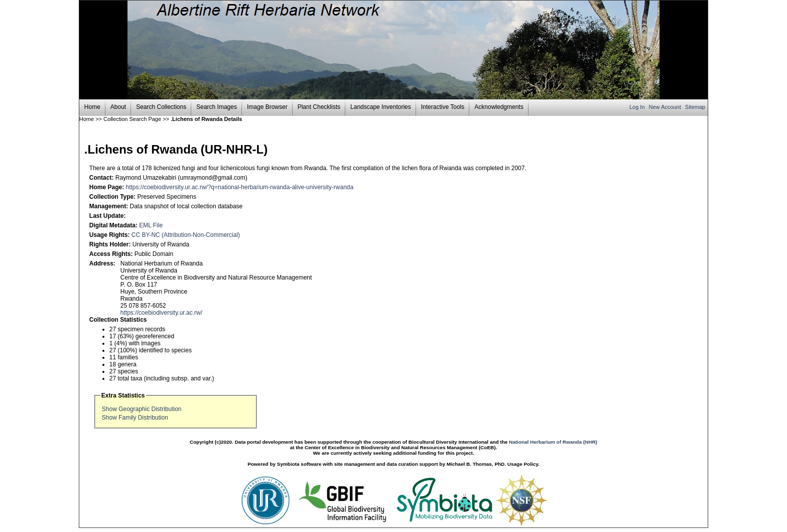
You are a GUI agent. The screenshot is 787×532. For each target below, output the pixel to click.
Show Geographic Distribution (142, 409)
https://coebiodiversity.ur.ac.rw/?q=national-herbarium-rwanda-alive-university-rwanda (240, 187)
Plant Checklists (319, 107)
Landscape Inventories (381, 107)
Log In (638, 107)
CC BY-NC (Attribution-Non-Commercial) (186, 235)
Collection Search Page (132, 119)
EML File (151, 225)
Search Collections (161, 107)
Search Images (217, 107)
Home (92, 107)
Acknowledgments (499, 107)
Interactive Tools (443, 107)
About (118, 107)
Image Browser (267, 107)
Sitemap (695, 107)
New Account (666, 107)
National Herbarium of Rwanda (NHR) (553, 442)
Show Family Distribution (135, 418)
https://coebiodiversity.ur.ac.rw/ (161, 313)
